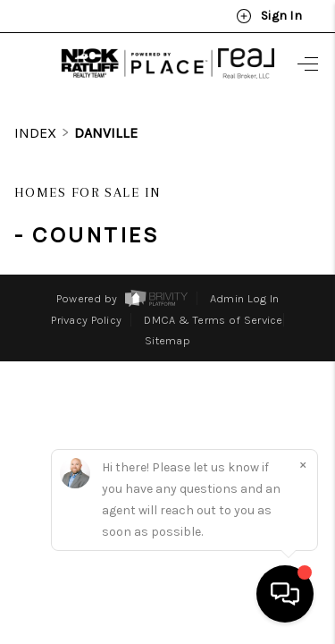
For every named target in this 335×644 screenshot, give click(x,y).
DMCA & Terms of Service (213, 287)
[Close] (303, 464)
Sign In (269, 16)
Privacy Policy (86, 287)
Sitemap (167, 307)
